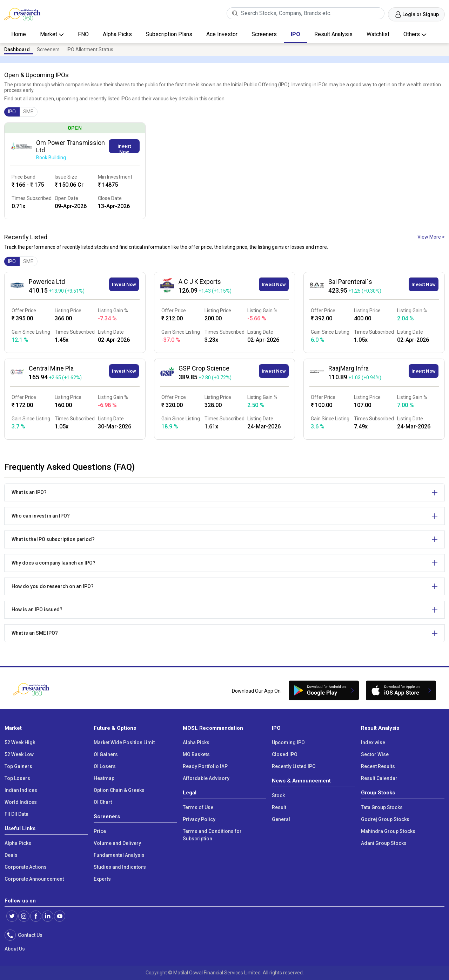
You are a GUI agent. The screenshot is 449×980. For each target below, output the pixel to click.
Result (279, 807)
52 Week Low (19, 754)
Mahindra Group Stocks (388, 831)
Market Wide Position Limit (124, 742)
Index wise (373, 742)
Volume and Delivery (117, 843)
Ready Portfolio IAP (205, 766)
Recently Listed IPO (294, 766)
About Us (15, 949)
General (281, 819)
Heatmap (104, 778)
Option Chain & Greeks (119, 790)
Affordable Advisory (206, 778)
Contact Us (29, 935)
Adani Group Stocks (384, 843)
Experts (102, 879)
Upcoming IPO (288, 742)
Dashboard (17, 49)
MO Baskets (196, 754)
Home (19, 34)
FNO (83, 34)
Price (100, 831)
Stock (278, 795)
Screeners (264, 34)
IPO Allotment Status (90, 49)
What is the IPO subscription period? (53, 539)
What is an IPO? (29, 492)
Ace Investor (222, 34)
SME (28, 112)
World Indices (21, 802)
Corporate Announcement (34, 879)
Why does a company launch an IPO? (53, 563)
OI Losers (105, 766)
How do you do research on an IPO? (53, 586)
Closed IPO (285, 754)
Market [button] (49, 34)
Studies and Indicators (120, 867)
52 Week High (20, 742)
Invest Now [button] (124, 148)
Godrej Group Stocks (385, 819)
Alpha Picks (117, 34)
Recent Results (378, 766)
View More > (431, 237)
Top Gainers (18, 766)
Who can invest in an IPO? (41, 516)
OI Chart (103, 802)
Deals (11, 855)
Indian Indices (21, 790)
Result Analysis (333, 34)
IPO (296, 34)
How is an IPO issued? (37, 609)
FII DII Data (16, 814)
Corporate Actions (26, 867)
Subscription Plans (169, 34)
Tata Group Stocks (382, 807)
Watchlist (378, 34)
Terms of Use (198, 807)
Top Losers (17, 778)
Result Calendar (379, 778)
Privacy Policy (199, 819)
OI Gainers (106, 754)
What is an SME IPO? (35, 633)
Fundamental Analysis (119, 855)
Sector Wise (375, 754)
